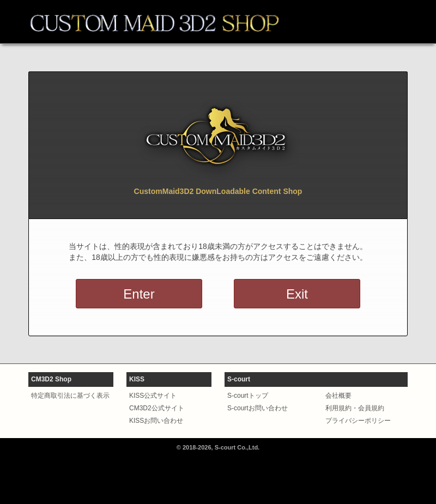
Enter (139, 294)
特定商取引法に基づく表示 (70, 396)
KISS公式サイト (153, 396)
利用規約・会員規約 (355, 408)
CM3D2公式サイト (157, 408)
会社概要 (338, 396)
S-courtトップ (248, 396)
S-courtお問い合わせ (258, 408)
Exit (297, 294)
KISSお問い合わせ (156, 421)
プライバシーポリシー (358, 421)
